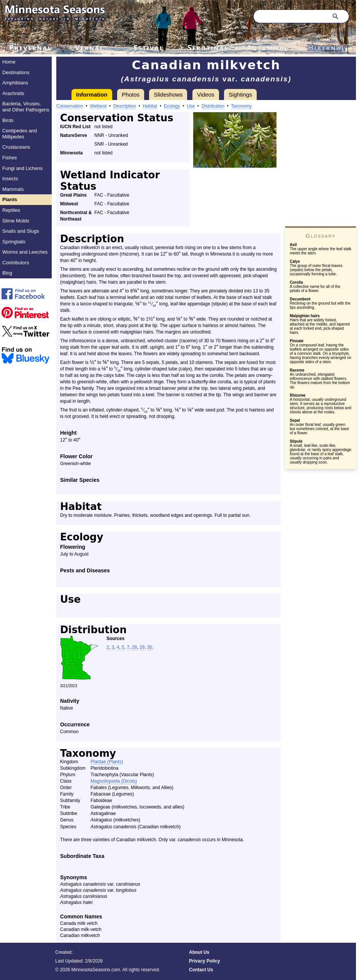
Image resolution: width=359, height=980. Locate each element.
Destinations (16, 72)
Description (125, 106)
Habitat (150, 106)
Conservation (70, 106)
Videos (206, 95)
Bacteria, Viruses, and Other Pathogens (26, 107)
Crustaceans (16, 147)
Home (9, 62)
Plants (10, 199)
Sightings (240, 95)
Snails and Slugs (21, 231)
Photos (131, 95)
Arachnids (13, 93)
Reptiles (11, 210)
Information (92, 95)
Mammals (13, 189)
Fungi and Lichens (22, 168)
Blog (7, 273)
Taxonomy (241, 106)
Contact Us (201, 970)
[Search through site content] (290, 16)
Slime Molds (16, 221)
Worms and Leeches (25, 252)
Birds (8, 120)
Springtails (14, 242)
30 (150, 647)
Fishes (10, 158)
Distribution (213, 106)
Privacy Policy (204, 961)
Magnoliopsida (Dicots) (114, 781)
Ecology (172, 106)
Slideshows (168, 95)
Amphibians (15, 83)
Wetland (98, 106)
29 (142, 647)
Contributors (16, 263)
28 (134, 647)
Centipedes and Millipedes (20, 134)
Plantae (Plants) (107, 762)
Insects (10, 179)
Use (191, 106)
